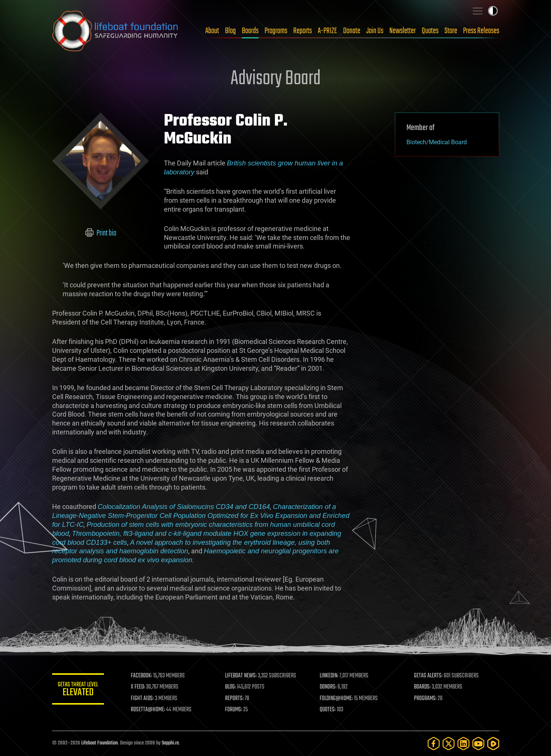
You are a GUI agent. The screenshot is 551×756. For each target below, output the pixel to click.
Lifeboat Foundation (99, 743)
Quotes (430, 31)
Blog (230, 31)
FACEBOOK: (142, 676)
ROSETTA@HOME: (148, 710)
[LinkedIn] (463, 744)
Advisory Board (276, 79)
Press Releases (481, 31)
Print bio (100, 233)
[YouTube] (478, 744)
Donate (352, 31)
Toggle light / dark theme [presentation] (493, 11)
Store (451, 31)
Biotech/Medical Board (437, 142)
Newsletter (403, 31)
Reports (303, 31)
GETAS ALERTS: (428, 676)
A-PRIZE (327, 31)
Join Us (375, 31)
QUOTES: (328, 710)
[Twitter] (449, 744)
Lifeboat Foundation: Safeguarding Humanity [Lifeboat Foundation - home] (115, 31)
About (212, 31)
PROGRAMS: (425, 699)
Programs (276, 31)
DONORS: (328, 687)
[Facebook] (434, 744)
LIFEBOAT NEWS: (241, 676)
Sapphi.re (170, 743)
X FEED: (138, 687)
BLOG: (231, 687)
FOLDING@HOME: (336, 699)
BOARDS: (422, 687)
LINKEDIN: (329, 676)
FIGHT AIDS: (143, 699)
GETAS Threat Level (78, 690)
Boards (250, 31)
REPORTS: (235, 699)
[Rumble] (493, 744)
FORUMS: (234, 710)
